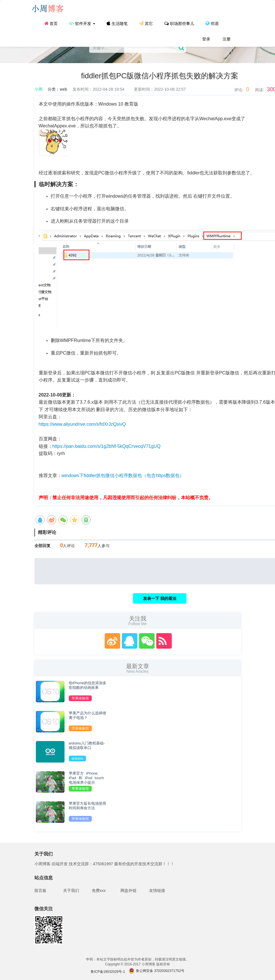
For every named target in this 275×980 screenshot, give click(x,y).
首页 (51, 23)
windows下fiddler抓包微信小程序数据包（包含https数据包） (123, 476)
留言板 (40, 890)
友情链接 (157, 890)
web (63, 89)
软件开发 (82, 23)
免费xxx (99, 890)
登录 (206, 39)
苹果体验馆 (80, 698)
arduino (77, 759)
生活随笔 (117, 23)
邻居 (212, 23)
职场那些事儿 (179, 23)
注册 (226, 39)
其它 (146, 23)
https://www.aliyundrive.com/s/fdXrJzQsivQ (82, 424)
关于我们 (71, 890)
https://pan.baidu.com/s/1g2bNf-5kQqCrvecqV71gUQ (107, 446)
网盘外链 (128, 890)
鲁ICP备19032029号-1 (108, 972)
